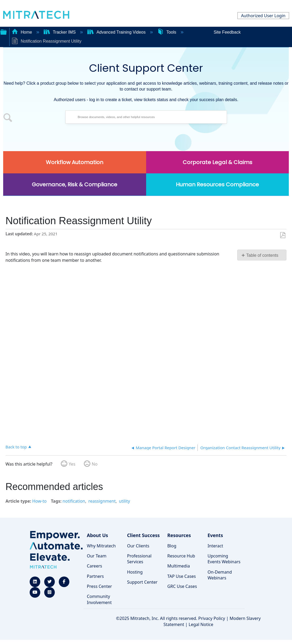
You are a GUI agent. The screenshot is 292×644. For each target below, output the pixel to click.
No (95, 464)
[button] (8, 118)
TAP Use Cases (182, 576)
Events (215, 535)
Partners (95, 576)
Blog (172, 546)
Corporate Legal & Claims (217, 162)
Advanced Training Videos (117, 32)
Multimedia (179, 566)
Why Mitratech (101, 546)
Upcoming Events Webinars (224, 559)
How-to (39, 501)
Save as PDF (283, 235)
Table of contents (262, 255)
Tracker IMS (60, 32)
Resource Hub (181, 556)
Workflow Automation (75, 162)
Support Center (142, 582)
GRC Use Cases (182, 586)
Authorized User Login (263, 16)
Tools (167, 32)
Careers (95, 566)
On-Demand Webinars (220, 575)
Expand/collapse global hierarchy (3, 31)
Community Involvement (99, 599)
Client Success (143, 535)
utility (124, 501)
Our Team (97, 556)
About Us (97, 535)
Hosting (135, 572)
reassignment (102, 501)
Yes (72, 464)
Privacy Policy (212, 618)
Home (23, 32)
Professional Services (139, 559)
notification (74, 501)
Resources (179, 535)
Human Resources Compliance (217, 184)
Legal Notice (201, 624)
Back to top (16, 447)
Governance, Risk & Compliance (75, 184)
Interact (215, 546)
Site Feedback (227, 32)
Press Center (99, 586)
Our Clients (138, 546)
